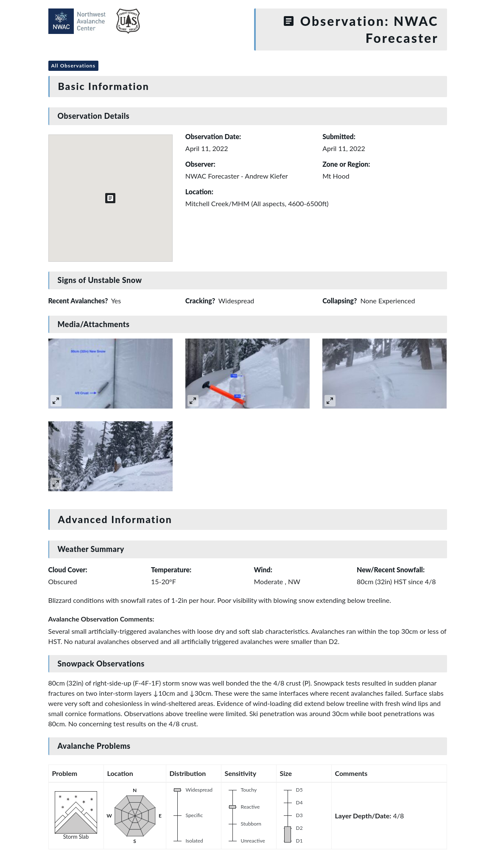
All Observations (73, 66)
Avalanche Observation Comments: (101, 619)
